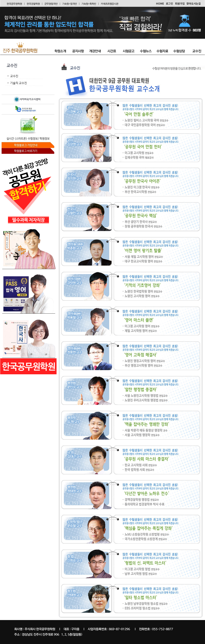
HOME (160, 3)
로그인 (169, 3)
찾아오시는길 (194, 3)
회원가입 (180, 3)
